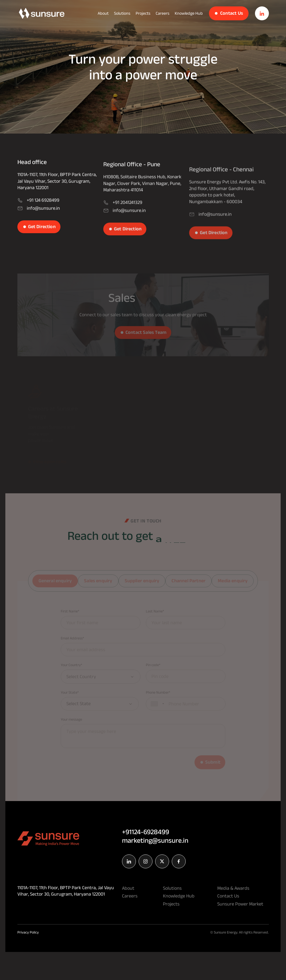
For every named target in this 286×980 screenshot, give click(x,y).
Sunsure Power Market (240, 904)
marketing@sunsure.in (155, 840)
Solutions (122, 13)
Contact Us (228, 896)
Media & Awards (233, 888)
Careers (163, 13)
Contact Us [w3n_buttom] (232, 13)
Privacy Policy (28, 932)
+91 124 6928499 (38, 207)
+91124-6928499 (146, 832)
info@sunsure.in (39, 215)
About (103, 13)
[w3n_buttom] (41, 13)
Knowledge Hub (189, 13)
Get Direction (42, 233)
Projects (143, 13)
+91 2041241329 (123, 216)
